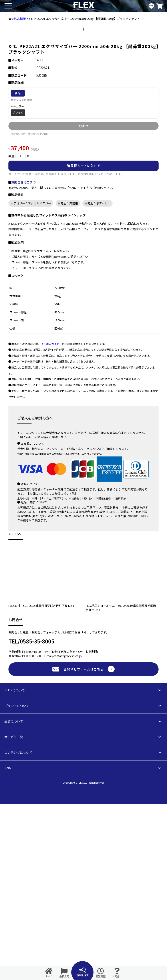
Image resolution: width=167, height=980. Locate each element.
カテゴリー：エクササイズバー (31, 379)
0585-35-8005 (37, 817)
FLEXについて (15, 866)
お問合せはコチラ (24, 358)
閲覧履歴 (101, 973)
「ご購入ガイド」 (51, 519)
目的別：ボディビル (97, 379)
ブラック (18, 288)
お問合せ (117, 973)
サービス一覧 (14, 913)
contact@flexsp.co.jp (68, 832)
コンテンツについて (18, 928)
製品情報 (20, 19)
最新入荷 (64, 973)
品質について (14, 897)
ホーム (49, 973)
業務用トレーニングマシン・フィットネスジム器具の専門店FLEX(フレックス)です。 (83, 6)
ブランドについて (17, 881)
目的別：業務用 (68, 379)
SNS (8, 944)
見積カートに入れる (83, 341)
